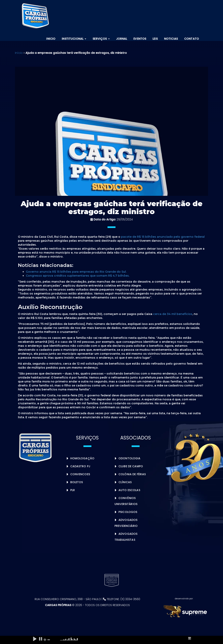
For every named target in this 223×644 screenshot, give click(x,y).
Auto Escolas (129, 490)
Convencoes (80, 474)
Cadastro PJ (80, 466)
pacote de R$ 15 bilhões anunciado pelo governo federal (163, 237)
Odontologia (130, 458)
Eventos (140, 39)
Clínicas (125, 482)
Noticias (171, 39)
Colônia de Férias (132, 474)
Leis (155, 39)
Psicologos (128, 512)
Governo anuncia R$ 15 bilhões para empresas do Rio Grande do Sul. (76, 272)
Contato (192, 39)
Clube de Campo (131, 466)
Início (19, 53)
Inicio (51, 39)
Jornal (122, 39)
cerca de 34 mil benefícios (173, 314)
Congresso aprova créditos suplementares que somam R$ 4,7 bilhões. (78, 276)
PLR (73, 490)
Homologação (82, 458)
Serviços (101, 39)
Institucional (74, 39)
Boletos (77, 482)
